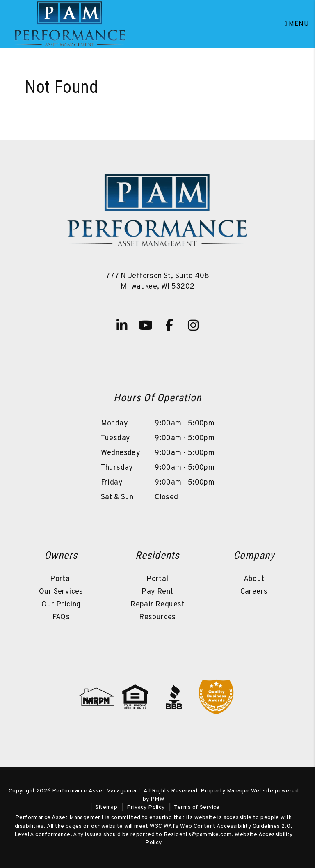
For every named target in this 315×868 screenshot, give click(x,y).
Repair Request (157, 605)
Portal (61, 579)
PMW (157, 799)
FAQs (61, 617)
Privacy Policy (146, 807)
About (254, 579)
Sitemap (106, 807)
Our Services (61, 592)
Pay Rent (157, 592)
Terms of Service (197, 807)
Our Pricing (61, 605)
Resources (157, 617)
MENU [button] (297, 24)
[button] (122, 325)
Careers (254, 592)
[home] (70, 24)
